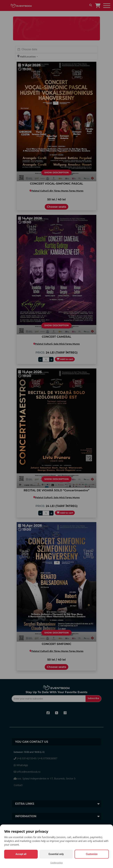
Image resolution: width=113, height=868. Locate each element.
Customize (92, 854)
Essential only (56, 854)
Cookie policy (56, 863)
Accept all (21, 854)
